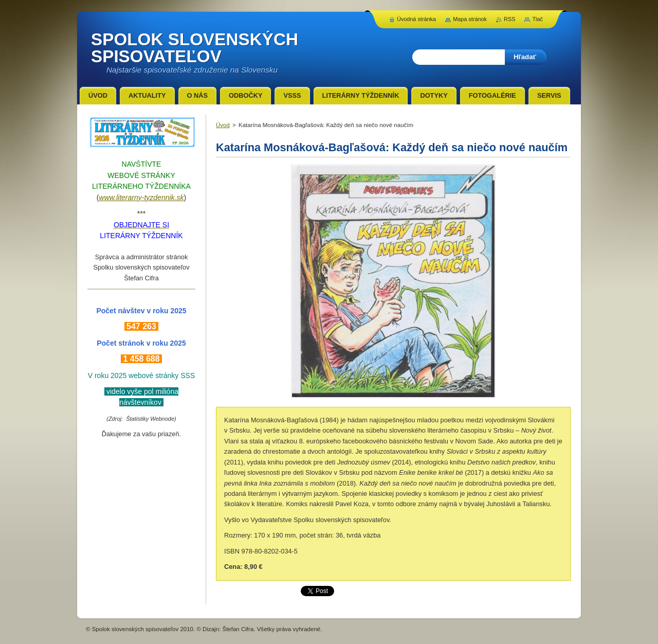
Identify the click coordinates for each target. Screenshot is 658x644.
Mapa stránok (470, 19)
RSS (509, 19)
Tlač (537, 19)
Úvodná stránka (416, 19)
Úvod (223, 125)
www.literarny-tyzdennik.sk (142, 198)
